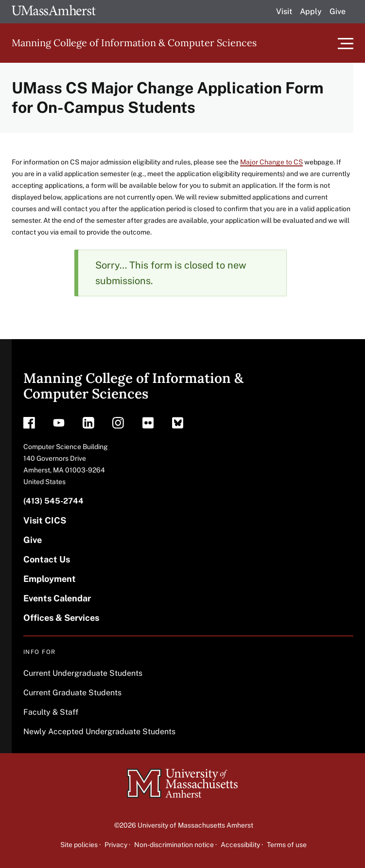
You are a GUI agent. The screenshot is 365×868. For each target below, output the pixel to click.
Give (338, 11)
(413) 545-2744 (53, 501)
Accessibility (240, 845)
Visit (284, 11)
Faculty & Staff (51, 712)
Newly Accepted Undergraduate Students (99, 732)
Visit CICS (45, 520)
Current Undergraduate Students (83, 673)
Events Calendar (57, 598)
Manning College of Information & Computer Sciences (134, 43)
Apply (311, 11)
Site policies (79, 845)
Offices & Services (61, 618)
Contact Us (47, 559)
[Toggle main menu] (346, 43)
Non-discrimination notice (174, 845)
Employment (50, 579)
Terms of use (287, 845)
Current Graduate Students (72, 693)
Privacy (116, 845)
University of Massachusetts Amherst (195, 825)
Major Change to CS (271, 162)
